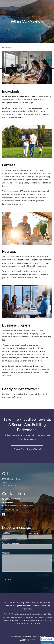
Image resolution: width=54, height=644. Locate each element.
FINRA (24, 609)
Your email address (20, 543)
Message (6, 553)
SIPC (30, 609)
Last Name (40, 533)
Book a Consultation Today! (27, 449)
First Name (7, 533)
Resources (7, 48)
